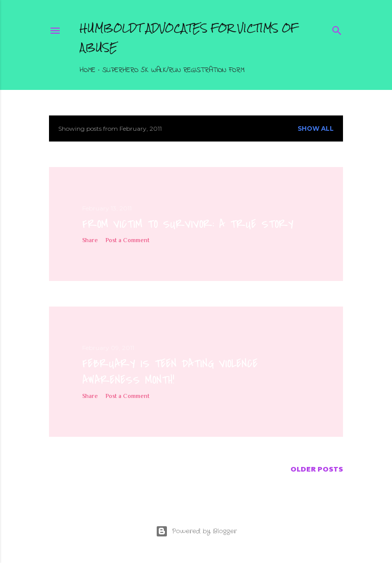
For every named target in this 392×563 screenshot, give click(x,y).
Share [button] (90, 240)
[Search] (337, 29)
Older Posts (317, 468)
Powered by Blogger (196, 531)
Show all (316, 128)
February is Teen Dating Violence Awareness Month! (170, 372)
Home (88, 70)
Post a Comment (128, 240)
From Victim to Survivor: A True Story (188, 224)
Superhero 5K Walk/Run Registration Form (173, 70)
